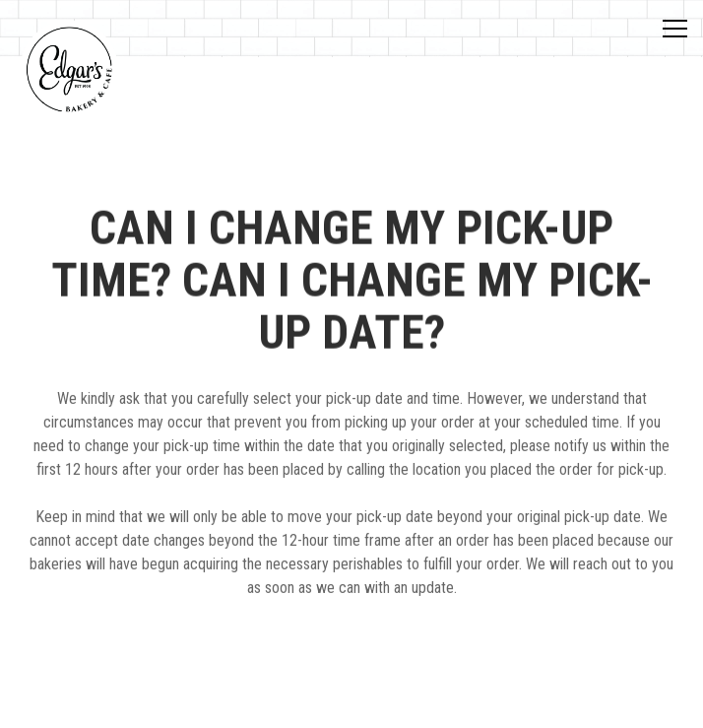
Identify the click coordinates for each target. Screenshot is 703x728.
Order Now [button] (351, 703)
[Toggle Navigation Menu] (675, 29)
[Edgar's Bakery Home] (69, 69)
